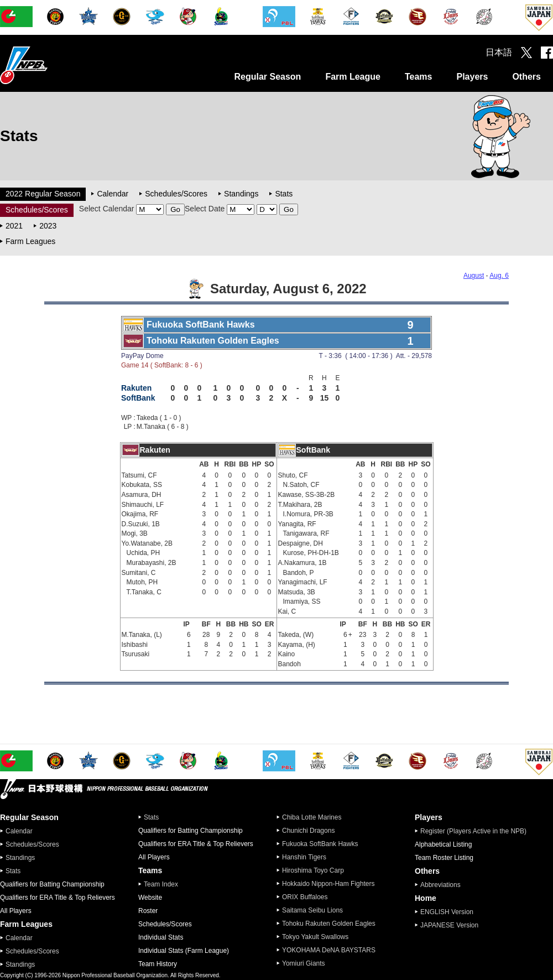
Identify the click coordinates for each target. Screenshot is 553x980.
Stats (284, 194)
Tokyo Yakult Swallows (315, 937)
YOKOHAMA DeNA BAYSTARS (329, 950)
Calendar (113, 194)
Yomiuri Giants (304, 963)
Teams (419, 77)
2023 (48, 226)
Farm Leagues (30, 241)
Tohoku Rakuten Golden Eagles (329, 924)
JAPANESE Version (449, 925)
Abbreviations (440, 885)
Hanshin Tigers (304, 857)
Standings (241, 194)
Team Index (161, 884)
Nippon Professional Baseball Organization (51, 65)
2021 (14, 226)
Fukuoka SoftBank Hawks (320, 844)
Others (526, 77)
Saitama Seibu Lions (312, 910)
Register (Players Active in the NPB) (477, 831)
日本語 (499, 52)
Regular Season (267, 77)
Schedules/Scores (176, 194)
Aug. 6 (499, 276)
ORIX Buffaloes (305, 897)
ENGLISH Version (447, 912)
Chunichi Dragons (308, 831)
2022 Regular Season (43, 194)
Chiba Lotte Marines (312, 817)
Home (426, 898)
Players (472, 77)
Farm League (353, 77)
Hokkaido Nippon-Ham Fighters (328, 884)
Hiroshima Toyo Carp (313, 870)
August (474, 276)
